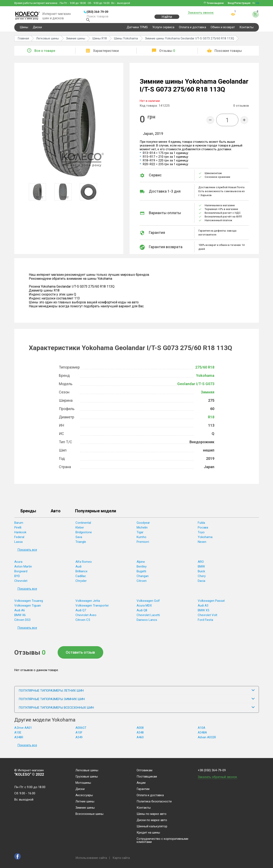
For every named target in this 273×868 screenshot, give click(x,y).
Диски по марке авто (152, 820)
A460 (140, 740)
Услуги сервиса (163, 30)
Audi (78, 569)
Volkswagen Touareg (29, 603)
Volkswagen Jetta (88, 603)
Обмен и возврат (223, 30)
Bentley (142, 569)
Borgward (21, 574)
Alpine (141, 564)
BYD (17, 579)
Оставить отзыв (80, 655)
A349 (79, 740)
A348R (19, 740)
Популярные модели (96, 514)
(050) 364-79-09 (97, 12)
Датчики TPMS (137, 30)
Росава (203, 530)
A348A (202, 735)
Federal (19, 540)
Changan (143, 579)
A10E (18, 735)
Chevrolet (21, 584)
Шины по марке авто (152, 814)
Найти (167, 19)
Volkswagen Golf (148, 603)
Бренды (28, 514)
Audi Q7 (81, 613)
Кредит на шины (148, 833)
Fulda (201, 525)
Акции (141, 783)
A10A (201, 730)
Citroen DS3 (22, 623)
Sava (79, 540)
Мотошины (83, 783)
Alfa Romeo (84, 564)
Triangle (81, 544)
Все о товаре (45, 53)
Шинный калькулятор (152, 826)
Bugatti (141, 574)
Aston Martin (23, 569)
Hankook (20, 535)
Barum (19, 525)
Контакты (246, 30)
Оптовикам (144, 770)
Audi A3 (203, 608)
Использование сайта (91, 858)
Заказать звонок (201, 13)
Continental (83, 525)
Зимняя (208, 395)
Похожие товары (228, 53)
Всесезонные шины (89, 814)
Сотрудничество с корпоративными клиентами (162, 841)
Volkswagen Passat (211, 603)
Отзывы (167, 53)
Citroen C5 (83, 623)
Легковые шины (87, 770)
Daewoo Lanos (147, 623)
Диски (37, 30)
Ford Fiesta (205, 623)
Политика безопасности (154, 802)
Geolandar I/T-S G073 (196, 386)
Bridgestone (84, 535)
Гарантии (143, 789)
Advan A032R (207, 740)
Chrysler (81, 584)
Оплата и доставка (192, 30)
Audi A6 (20, 613)
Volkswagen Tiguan (28, 608)
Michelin (142, 530)
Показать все (27, 552)
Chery (202, 579)
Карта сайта (121, 858)
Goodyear (143, 525)
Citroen (142, 584)
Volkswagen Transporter (92, 608)
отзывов (241, 108)
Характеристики (106, 53)
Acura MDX (144, 608)
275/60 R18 (205, 370)
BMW (201, 569)
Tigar (140, 535)
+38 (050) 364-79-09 (212, 770)
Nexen (202, 544)
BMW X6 (20, 618)
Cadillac (81, 579)
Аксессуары (84, 795)
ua (257, 3)
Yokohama (205, 378)
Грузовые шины (87, 777)
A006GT (81, 730)
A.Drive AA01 (23, 730)
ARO (201, 564)
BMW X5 (203, 613)
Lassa (18, 544)
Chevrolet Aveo (86, 618)
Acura (18, 564)
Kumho (141, 540)
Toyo (201, 535)
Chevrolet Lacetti (148, 618)
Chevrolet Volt (207, 618)
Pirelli (18, 530)
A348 (140, 735)
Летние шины (85, 802)
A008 (140, 730)
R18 (211, 420)
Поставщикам (147, 777)
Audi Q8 (142, 613)
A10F (79, 735)
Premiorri (143, 544)
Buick (201, 574)
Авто (56, 514)
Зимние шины (85, 808)
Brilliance (81, 574)
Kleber (80, 530)
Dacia (201, 584)
